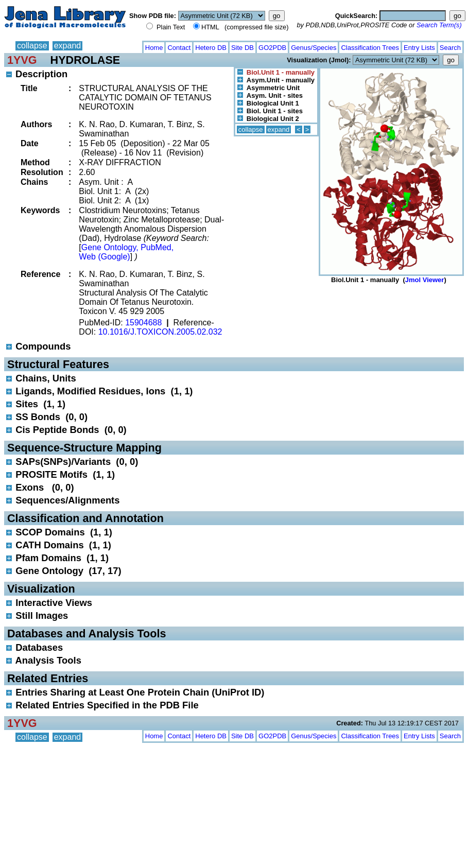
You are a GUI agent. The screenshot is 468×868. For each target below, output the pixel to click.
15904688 (143, 323)
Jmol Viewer (425, 280)
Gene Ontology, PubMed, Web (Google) (126, 252)
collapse (32, 46)
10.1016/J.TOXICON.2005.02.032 (160, 332)
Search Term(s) (439, 25)
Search (450, 48)
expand (68, 46)
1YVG (22, 60)
